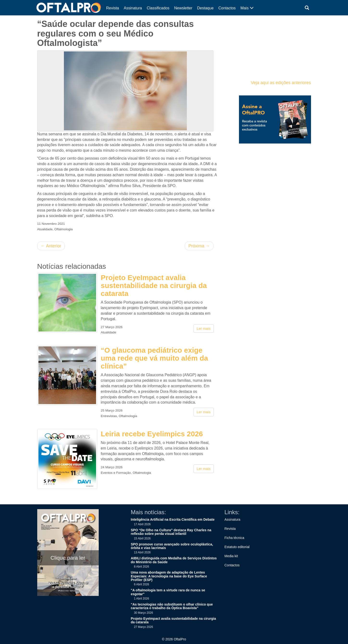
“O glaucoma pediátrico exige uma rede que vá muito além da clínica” (155, 358)
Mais (247, 8)
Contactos (227, 8)
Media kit (231, 556)
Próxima (199, 246)
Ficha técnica (234, 538)
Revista (113, 8)
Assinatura (133, 8)
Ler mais (204, 328)
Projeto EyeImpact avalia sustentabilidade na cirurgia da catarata (154, 285)
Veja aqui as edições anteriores (281, 83)
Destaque (205, 8)
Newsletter (183, 8)
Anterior (51, 246)
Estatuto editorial (237, 547)
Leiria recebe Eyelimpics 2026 (152, 434)
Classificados (158, 8)
